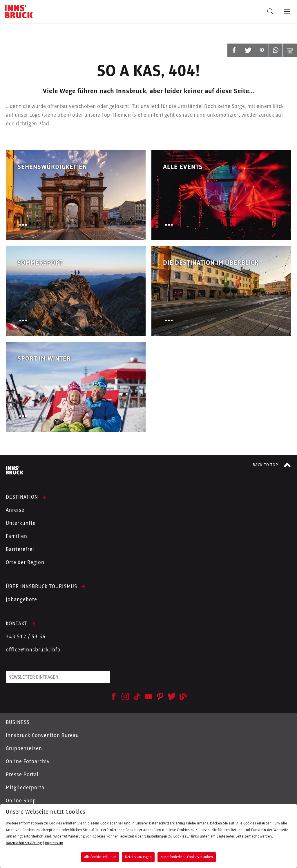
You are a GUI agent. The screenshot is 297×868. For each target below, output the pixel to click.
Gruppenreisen (24, 749)
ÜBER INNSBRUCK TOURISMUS (41, 587)
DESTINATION (22, 497)
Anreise (15, 510)
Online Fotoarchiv (28, 762)
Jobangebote (21, 600)
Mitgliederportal (26, 788)
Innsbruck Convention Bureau (42, 736)
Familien (17, 536)
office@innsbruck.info (33, 650)
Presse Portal (22, 775)
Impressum (54, 843)
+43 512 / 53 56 (26, 637)
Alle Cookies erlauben (100, 857)
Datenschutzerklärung (24, 843)
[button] (234, 50)
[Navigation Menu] (288, 11)
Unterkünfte (21, 523)
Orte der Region (25, 563)
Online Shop (21, 801)
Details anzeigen (138, 857)
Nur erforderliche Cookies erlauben (187, 857)
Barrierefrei (20, 550)
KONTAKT (17, 624)
